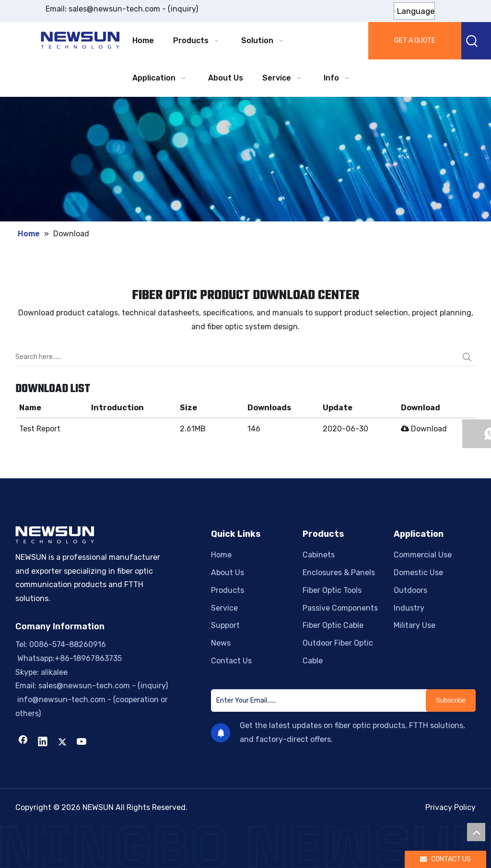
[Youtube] (82, 742)
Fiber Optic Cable (333, 625)
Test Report (40, 429)
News (221, 643)
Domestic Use (418, 573)
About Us (228, 573)
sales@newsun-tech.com (114, 9)
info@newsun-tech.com (60, 700)
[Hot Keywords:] (472, 41)
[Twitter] (62, 742)
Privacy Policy (450, 807)
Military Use (415, 625)
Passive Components (340, 608)
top (476, 832)
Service (224, 608)
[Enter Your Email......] (316, 700)
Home (221, 555)
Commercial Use (423, 555)
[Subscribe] (451, 700)
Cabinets (319, 555)
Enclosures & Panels (339, 573)
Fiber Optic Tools (332, 590)
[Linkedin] (43, 742)
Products (228, 590)
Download (424, 429)
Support (225, 625)
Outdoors (410, 590)
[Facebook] (23, 742)
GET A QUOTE (415, 41)
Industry (409, 608)
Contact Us (231, 661)
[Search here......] (237, 357)
